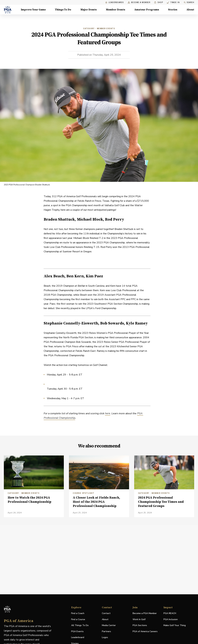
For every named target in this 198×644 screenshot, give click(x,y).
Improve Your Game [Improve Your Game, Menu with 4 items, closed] (33, 10)
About (105, 619)
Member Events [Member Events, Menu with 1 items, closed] (115, 10)
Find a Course (78, 619)
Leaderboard (78, 637)
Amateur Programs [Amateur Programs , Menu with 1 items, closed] (147, 10)
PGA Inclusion (171, 619)
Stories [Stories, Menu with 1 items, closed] (173, 10)
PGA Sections (140, 625)
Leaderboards (115, 2)
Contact (106, 613)
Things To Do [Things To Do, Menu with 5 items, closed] (63, 10)
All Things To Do (80, 625)
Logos (105, 637)
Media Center (109, 625)
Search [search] (189, 2)
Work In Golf (139, 619)
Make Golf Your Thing (175, 625)
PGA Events (77, 631)
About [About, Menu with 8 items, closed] (190, 10)
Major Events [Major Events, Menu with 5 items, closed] (89, 10)
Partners (106, 631)
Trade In (173, 2)
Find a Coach (78, 613)
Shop (159, 2)
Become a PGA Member (145, 613)
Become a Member (139, 2)
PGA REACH (170, 613)
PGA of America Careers (145, 632)
